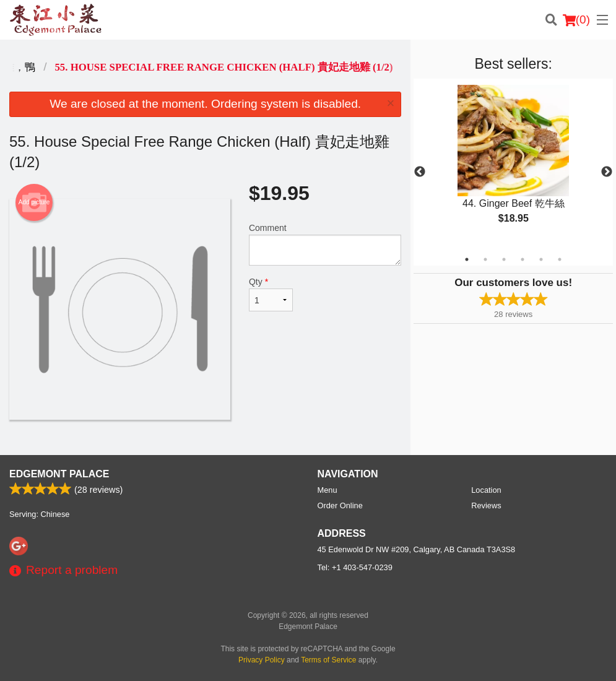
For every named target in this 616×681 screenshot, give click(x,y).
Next (607, 172)
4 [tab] (523, 259)
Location (486, 490)
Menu (328, 490)
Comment (325, 244)
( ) (576, 20)
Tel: (355, 567)
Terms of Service (328, 660)
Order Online (340, 505)
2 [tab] (485, 259)
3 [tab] (504, 259)
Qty (271, 294)
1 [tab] (467, 259)
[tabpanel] (513, 165)
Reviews (486, 505)
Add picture (34, 202)
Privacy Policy (262, 660)
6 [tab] (560, 259)
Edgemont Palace (59, 474)
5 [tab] (541, 259)
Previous (420, 172)
